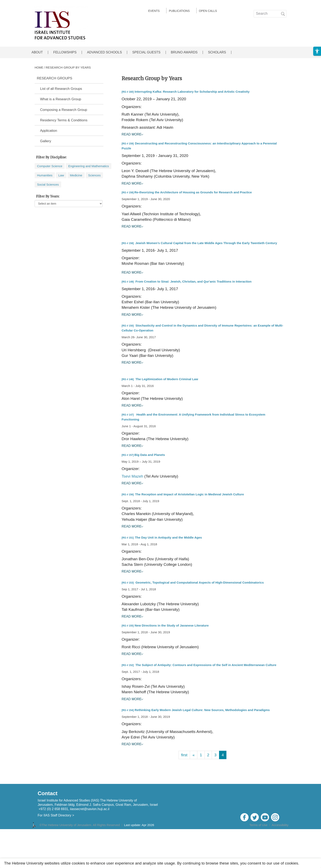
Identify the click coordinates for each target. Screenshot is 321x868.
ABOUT (37, 52)
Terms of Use (258, 825)
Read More (132, 134)
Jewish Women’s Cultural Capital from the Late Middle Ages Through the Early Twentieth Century (206, 243)
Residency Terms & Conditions (64, 120)
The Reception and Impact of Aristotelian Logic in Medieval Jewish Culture (189, 494)
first (184, 755)
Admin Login (279, 831)
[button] (317, 51)
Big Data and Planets (150, 455)
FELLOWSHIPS (65, 52)
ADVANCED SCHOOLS (104, 52)
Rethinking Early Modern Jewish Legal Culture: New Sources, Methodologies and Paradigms (202, 710)
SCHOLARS (217, 52)
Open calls (208, 11)
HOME (39, 68)
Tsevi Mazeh (132, 476)
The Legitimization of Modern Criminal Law (167, 379)
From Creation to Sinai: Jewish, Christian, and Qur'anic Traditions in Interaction (194, 281)
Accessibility (280, 825)
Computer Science (50, 166)
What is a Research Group (61, 99)
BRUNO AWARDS (184, 52)
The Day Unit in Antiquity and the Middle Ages (168, 537)
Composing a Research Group (64, 110)
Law (61, 175)
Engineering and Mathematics (88, 166)
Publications (179, 11)
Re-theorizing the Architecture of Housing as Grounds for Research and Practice (193, 192)
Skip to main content (18, 3)
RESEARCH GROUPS (55, 78)
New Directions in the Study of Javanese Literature (172, 625)
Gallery (46, 141)
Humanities (45, 175)
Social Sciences (48, 184)
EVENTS (154, 11)
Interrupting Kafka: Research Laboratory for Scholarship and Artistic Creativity (192, 92)
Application (49, 131)
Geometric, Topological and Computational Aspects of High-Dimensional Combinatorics (200, 582)
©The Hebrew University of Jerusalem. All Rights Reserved (80, 825)
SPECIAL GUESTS (146, 52)
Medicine (76, 175)
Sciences (94, 175)
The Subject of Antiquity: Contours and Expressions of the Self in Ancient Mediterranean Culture (206, 665)
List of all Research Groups (61, 89)
